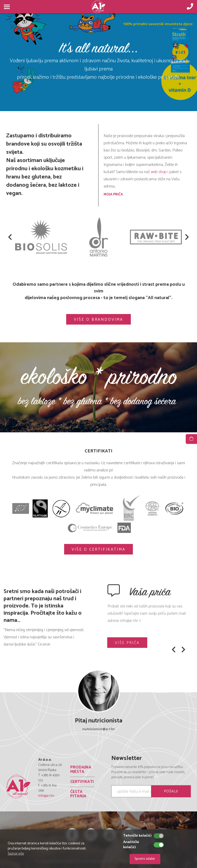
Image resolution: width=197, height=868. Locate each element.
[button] (10, 238)
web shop (159, 172)
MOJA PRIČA (113, 195)
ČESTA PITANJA (78, 794)
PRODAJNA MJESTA (81, 770)
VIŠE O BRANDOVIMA (99, 320)
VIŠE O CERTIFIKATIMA (98, 550)
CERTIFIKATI (82, 782)
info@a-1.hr (46, 796)
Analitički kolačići (131, 845)
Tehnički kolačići (137, 836)
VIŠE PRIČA (128, 643)
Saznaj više (16, 854)
